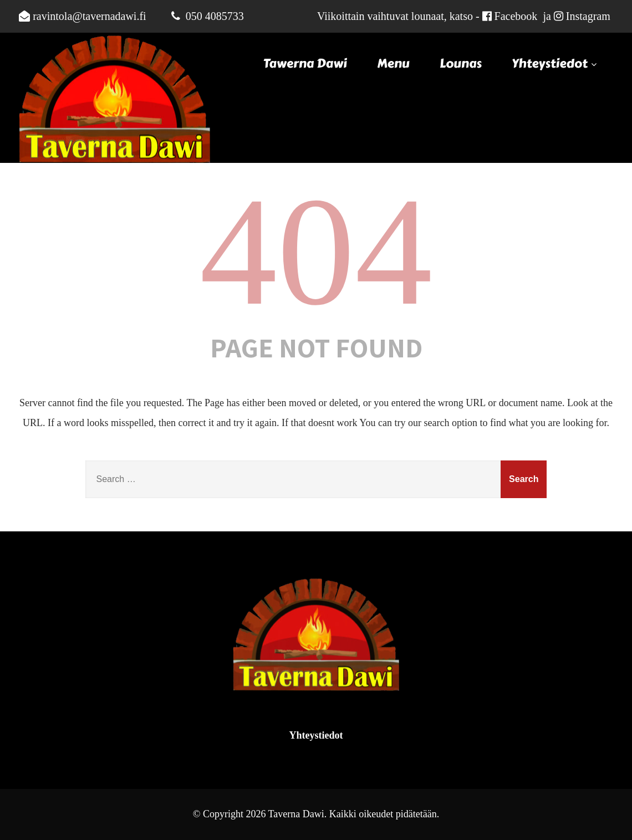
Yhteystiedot (555, 64)
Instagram (588, 16)
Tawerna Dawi (305, 64)
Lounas (461, 64)
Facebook (516, 16)
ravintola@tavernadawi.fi (89, 16)
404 (316, 251)
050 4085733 (215, 16)
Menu (393, 64)
